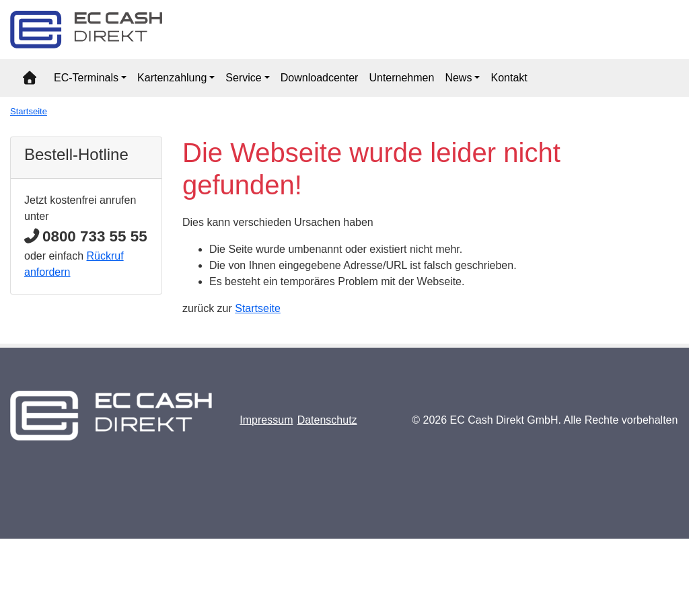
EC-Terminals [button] (86, 78)
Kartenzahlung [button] (172, 78)
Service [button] (243, 78)
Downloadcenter (320, 78)
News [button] (458, 78)
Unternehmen (401, 78)
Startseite (29, 111)
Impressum (266, 420)
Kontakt (509, 78)
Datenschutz (327, 420)
